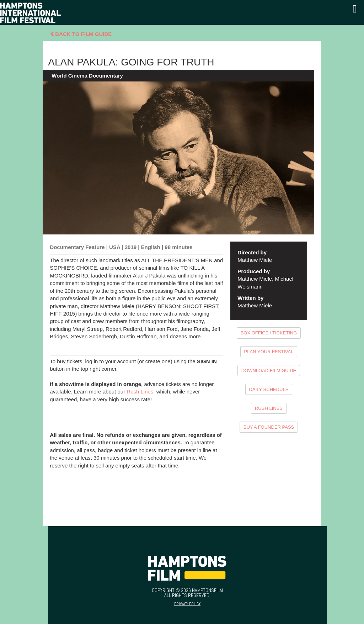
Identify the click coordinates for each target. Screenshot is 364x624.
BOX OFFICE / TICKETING (269, 333)
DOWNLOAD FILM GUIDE (269, 371)
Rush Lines (140, 392)
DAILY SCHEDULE (269, 389)
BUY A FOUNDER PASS (269, 427)
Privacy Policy (187, 604)
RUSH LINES (269, 408)
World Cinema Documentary (87, 76)
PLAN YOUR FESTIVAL (269, 352)
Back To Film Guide (81, 34)
